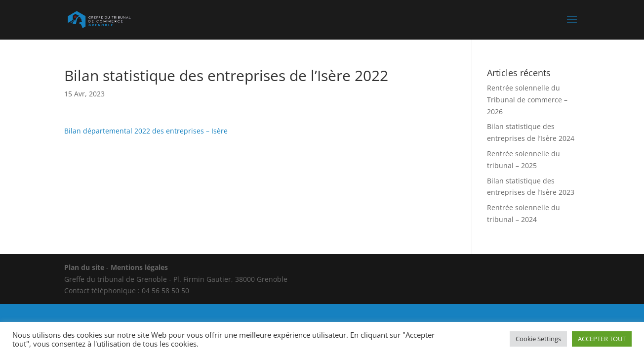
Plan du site (84, 267)
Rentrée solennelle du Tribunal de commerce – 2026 (527, 100)
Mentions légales (139, 267)
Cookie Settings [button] (538, 339)
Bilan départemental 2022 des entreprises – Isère (146, 131)
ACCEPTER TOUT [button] (602, 339)
